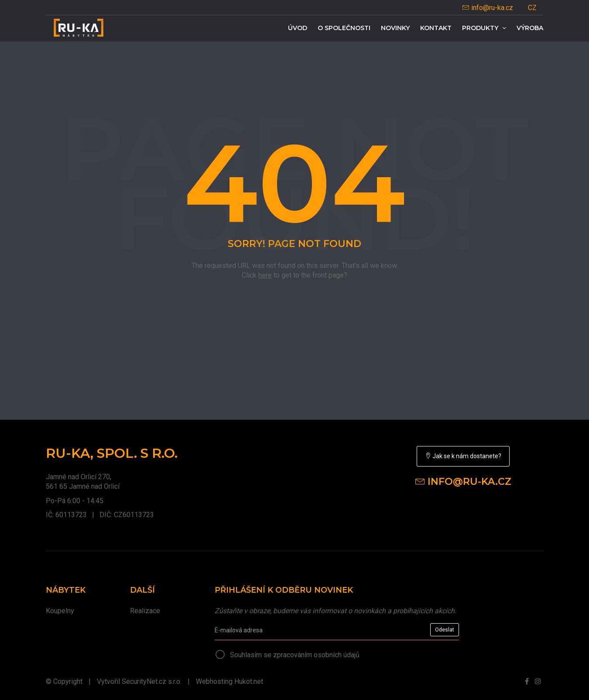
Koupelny (60, 611)
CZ (532, 8)
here (265, 275)
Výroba (530, 28)
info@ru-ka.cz (488, 8)
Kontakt (436, 28)
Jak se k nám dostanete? (463, 456)
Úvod (298, 28)
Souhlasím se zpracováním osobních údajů (295, 655)
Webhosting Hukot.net (229, 681)
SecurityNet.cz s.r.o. (152, 681)
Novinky (395, 28)
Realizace (145, 611)
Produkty (484, 28)
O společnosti (344, 28)
